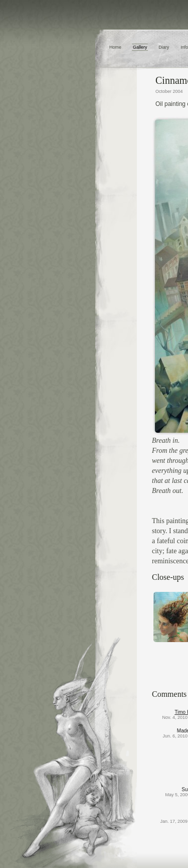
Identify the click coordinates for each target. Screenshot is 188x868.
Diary (164, 47)
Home (115, 47)
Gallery (140, 47)
